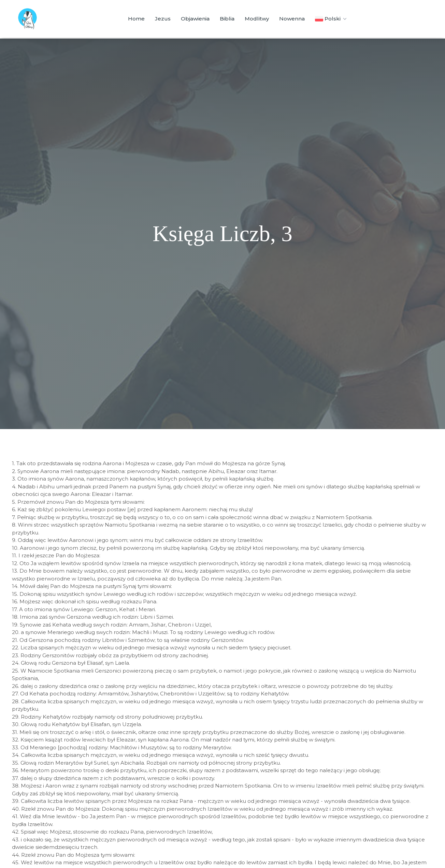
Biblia (227, 19)
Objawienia (195, 19)
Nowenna (292, 19)
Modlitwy (257, 19)
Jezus (163, 19)
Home (136, 19)
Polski (332, 19)
